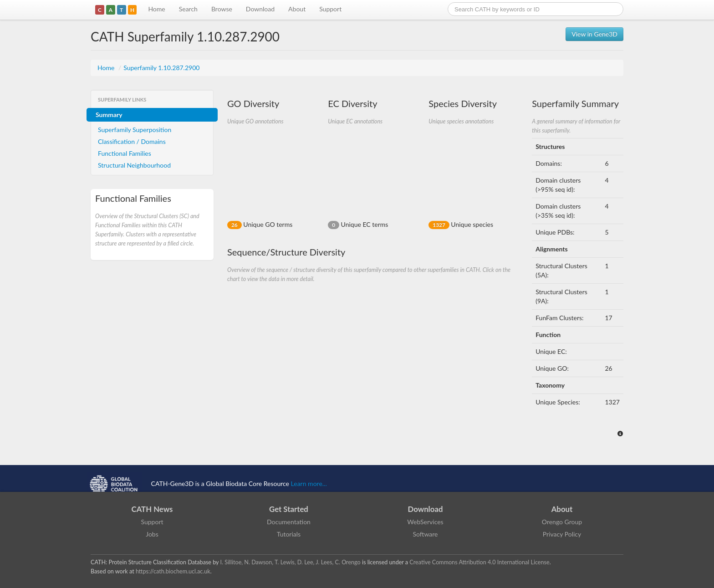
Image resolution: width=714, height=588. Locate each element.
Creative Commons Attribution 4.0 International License (479, 562)
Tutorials (289, 534)
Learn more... (309, 483)
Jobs (152, 534)
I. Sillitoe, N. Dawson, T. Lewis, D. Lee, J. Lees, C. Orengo (291, 562)
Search (188, 9)
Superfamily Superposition (135, 130)
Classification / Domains (132, 141)
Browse (222, 9)
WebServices (425, 522)
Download (260, 9)
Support (330, 9)
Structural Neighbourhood (134, 165)
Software (426, 534)
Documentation (289, 522)
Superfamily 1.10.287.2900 (161, 68)
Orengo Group (562, 522)
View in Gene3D (594, 34)
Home (156, 9)
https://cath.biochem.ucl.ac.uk (173, 571)
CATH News (152, 509)
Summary (109, 115)
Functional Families (125, 153)
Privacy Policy (562, 534)
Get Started (289, 509)
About (297, 9)
